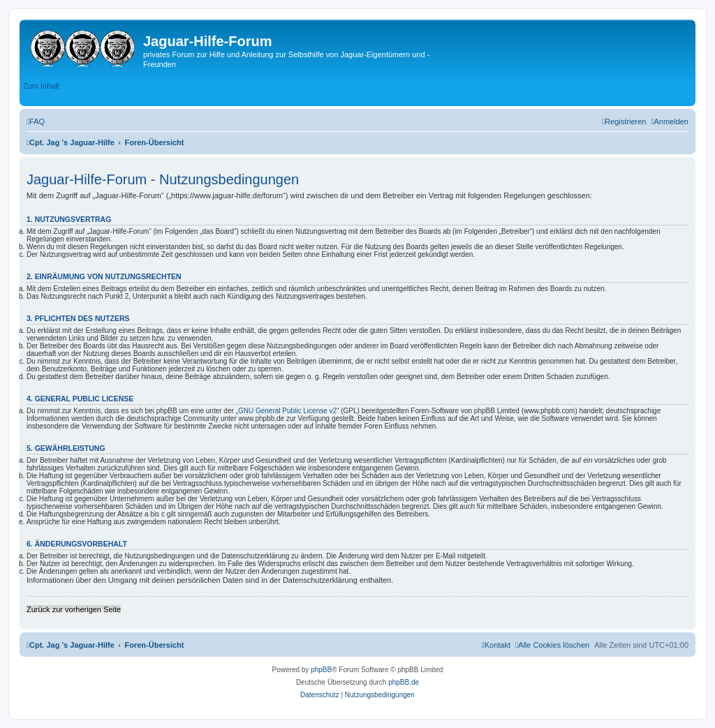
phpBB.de (404, 682)
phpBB (321, 670)
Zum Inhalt (41, 86)
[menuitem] (36, 121)
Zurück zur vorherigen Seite (74, 609)
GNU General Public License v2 (287, 411)
